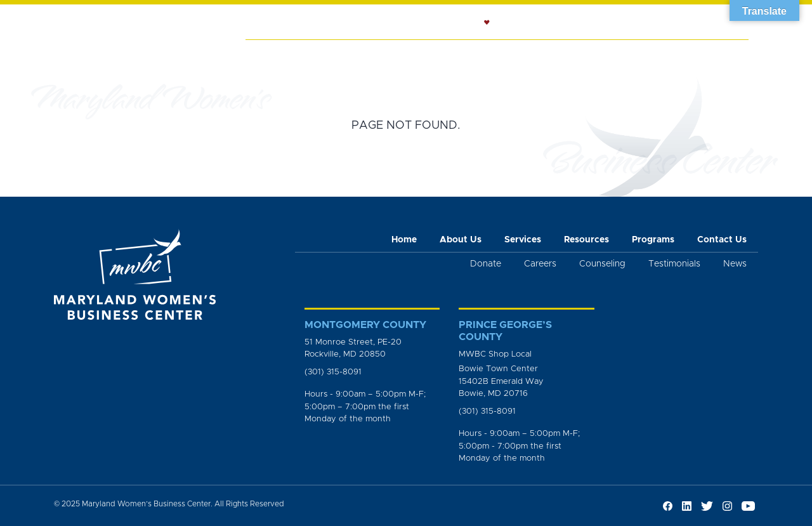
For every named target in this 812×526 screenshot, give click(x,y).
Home (267, 55)
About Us (320, 55)
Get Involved (708, 55)
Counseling (448, 55)
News (645, 55)
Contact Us (722, 240)
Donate (486, 264)
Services (381, 55)
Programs (589, 55)
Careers (540, 264)
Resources (521, 55)
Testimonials (674, 264)
